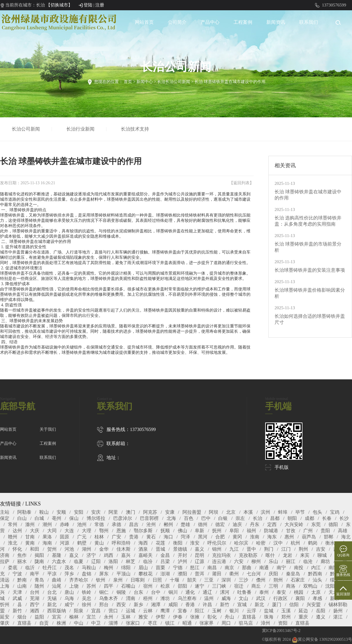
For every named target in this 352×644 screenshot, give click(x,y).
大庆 (35, 531)
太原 (316, 592)
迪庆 (237, 524)
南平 (35, 574)
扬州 (338, 611)
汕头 (317, 580)
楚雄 (185, 524)
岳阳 (321, 611)
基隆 (57, 555)
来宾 (305, 555)
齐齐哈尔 (79, 580)
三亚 (209, 580)
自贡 (44, 623)
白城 (39, 518)
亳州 (57, 518)
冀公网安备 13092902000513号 (322, 639)
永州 (109, 617)
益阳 (39, 617)
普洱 (199, 574)
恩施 (121, 531)
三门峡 (219, 586)
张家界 (207, 623)
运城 (131, 611)
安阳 (79, 512)
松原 (165, 586)
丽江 (291, 561)
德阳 (333, 524)
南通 (264, 568)
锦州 (217, 549)
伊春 (178, 617)
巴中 (206, 518)
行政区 (280, 598)
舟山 (229, 617)
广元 (82, 537)
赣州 (13, 537)
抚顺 (165, 531)
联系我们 (309, 22)
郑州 (286, 617)
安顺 (61, 512)
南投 (299, 568)
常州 (13, 524)
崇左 (240, 518)
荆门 (269, 549)
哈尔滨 (241, 543)
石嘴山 (128, 586)
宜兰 (91, 617)
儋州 (261, 580)
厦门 (277, 605)
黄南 (30, 543)
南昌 (212, 568)
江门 (286, 549)
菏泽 (185, 537)
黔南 (22, 580)
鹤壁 (82, 543)
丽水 (22, 561)
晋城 (160, 549)
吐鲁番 (244, 592)
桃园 (299, 592)
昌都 (275, 518)
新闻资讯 (276, 22)
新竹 (225, 605)
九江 (234, 549)
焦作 (22, 555)
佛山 (182, 531)
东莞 (316, 524)
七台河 (254, 574)
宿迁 (239, 586)
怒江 (195, 568)
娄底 (13, 568)
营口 (113, 611)
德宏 (220, 524)
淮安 (195, 543)
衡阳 (178, 543)
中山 (79, 623)
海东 (272, 537)
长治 (258, 518)
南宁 (281, 568)
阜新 (199, 531)
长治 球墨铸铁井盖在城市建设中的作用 (230, 82)
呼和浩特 (121, 543)
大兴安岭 (294, 524)
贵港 (134, 537)
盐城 (269, 611)
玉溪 (286, 611)
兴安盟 (314, 605)
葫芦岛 (309, 537)
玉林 (126, 617)
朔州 (278, 580)
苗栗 (160, 568)
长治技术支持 (136, 129)
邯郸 (329, 537)
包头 (317, 512)
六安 (239, 561)
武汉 (261, 598)
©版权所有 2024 (277, 639)
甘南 (30, 537)
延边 (303, 611)
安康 (170, 512)
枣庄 (153, 623)
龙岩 (287, 555)
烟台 (22, 617)
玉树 (217, 611)
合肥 (220, 537)
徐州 (87, 605)
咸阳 (173, 605)
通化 (190, 592)
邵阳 (182, 586)
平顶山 (123, 574)
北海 (171, 518)
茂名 (69, 568)
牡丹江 (50, 568)
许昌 (207, 605)
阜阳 (234, 531)
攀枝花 (145, 574)
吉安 (321, 549)
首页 (128, 82)
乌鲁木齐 (109, 598)
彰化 (212, 617)
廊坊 (325, 561)
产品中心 (210, 22)
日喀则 (138, 580)
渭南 (131, 598)
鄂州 (104, 531)
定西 (272, 524)
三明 (273, 586)
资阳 (283, 623)
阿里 (113, 512)
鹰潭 (165, 611)
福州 (251, 531)
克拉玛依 (221, 555)
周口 (226, 623)
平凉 (52, 574)
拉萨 (5, 561)
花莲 (160, 543)
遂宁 (199, 586)
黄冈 (237, 537)
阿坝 (214, 512)
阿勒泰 (24, 512)
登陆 (88, 5)
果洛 (47, 537)
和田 (35, 549)
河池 (69, 549)
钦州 (101, 580)
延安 (5, 617)
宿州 (148, 586)
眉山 (143, 568)
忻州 (5, 605)
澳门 (131, 512)
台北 (52, 592)
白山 (22, 518)
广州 (308, 531)
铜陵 (121, 592)
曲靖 (57, 580)
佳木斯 (123, 549)
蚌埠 (283, 512)
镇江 (170, 623)
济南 (5, 555)
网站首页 (144, 22)
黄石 (151, 537)
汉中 (278, 543)
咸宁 (69, 605)
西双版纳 (57, 611)
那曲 (247, 568)
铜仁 (104, 592)
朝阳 (292, 518)
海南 (47, 543)
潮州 (47, 524)
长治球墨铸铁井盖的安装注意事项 (310, 270)
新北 (52, 605)
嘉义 (199, 549)
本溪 (248, 512)
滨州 (265, 512)
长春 (327, 518)
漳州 (265, 623)
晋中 (251, 549)
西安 (121, 605)
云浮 (251, 611)
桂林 (99, 537)
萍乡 (69, 574)
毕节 (300, 512)
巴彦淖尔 (123, 518)
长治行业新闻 (81, 129)
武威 (17, 598)
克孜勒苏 (248, 555)
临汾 (148, 561)
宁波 (17, 574)
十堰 (175, 580)
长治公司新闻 (27, 129)
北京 (231, 512)
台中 (156, 592)
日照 (157, 580)
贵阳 (325, 531)
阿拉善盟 (192, 512)
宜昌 (96, 611)
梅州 (109, 568)
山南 (22, 586)
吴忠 (87, 598)
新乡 (138, 605)
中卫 (96, 623)
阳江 (199, 611)
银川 (234, 611)
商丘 (256, 586)
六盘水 (59, 561)
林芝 (131, 561)
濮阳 (182, 574)
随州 (39, 586)
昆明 (199, 555)
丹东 (255, 524)
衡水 (330, 543)
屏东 (104, 574)
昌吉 (134, 524)
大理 (87, 531)
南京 (229, 568)
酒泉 (143, 549)
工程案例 (243, 22)
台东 (138, 592)
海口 (168, 537)
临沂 (30, 568)
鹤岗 (313, 543)
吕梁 (165, 561)
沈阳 (330, 586)
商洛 (291, 586)
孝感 (317, 598)
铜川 (173, 592)
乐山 (273, 561)
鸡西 (109, 555)
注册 (100, 5)
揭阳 (39, 555)
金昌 (165, 555)
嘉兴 (126, 555)
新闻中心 (145, 82)
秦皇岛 (293, 574)
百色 (189, 518)
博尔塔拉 (96, 518)
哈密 (261, 543)
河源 (65, 543)
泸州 (182, 561)
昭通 (187, 623)
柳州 (256, 561)
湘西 (35, 611)
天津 (17, 592)
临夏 (79, 561)
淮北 (13, 543)
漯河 (225, 592)
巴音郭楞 (149, 518)
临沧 (308, 561)
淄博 (113, 623)
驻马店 (246, 623)
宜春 (182, 611)
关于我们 (48, 429)
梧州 (148, 598)
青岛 (39, 580)
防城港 (271, 531)
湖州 (87, 549)
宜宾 (57, 617)
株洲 (61, 623)
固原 (65, 537)
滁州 (30, 524)
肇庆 (5, 623)
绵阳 (126, 568)
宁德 (178, 568)
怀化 (17, 549)
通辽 (207, 592)
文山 (243, 598)
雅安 (143, 617)
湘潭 (156, 605)
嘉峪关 (145, 555)
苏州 (91, 586)
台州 (35, 592)
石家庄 (298, 580)
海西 (143, 543)
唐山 (69, 592)
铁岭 (87, 592)
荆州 (303, 549)
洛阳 (113, 561)
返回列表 (241, 183)
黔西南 (315, 574)
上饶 (74, 586)
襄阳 (300, 598)
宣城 (242, 605)
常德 (99, 524)
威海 (226, 598)
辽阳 (96, 561)
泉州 (118, 580)
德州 (203, 524)
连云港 (219, 561)
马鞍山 (89, 568)
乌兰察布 (187, 598)
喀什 (270, 555)
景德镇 (180, 549)
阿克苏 (150, 512)
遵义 (321, 617)
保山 (74, 518)
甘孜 (291, 531)
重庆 (303, 617)
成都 (309, 518)
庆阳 (273, 574)
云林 (148, 611)
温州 (209, 598)
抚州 (217, 531)
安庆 (96, 512)
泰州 (264, 592)
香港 (190, 605)
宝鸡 (335, 512)
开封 (182, 555)
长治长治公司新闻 (174, 82)
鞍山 (44, 512)
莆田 (217, 574)
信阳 (294, 605)
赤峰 (65, 524)
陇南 (39, 561)
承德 (116, 524)
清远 (5, 580)
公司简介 (177, 22)
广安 (116, 537)
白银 (223, 518)
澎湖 (165, 574)
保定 (5, 518)
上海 (5, 586)
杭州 (295, 543)
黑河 (203, 537)
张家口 (133, 623)
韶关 (192, 580)
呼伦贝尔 (217, 543)
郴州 (168, 524)
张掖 (195, 617)
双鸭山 (310, 586)
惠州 (289, 537)
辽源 (199, 561)
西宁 (35, 605)
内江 (316, 568)
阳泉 (79, 611)
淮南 (255, 537)
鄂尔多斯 (143, 531)
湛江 (338, 617)
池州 (82, 524)
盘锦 (87, 574)
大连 (69, 531)
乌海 (69, 598)
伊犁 (160, 617)
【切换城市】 (59, 5)
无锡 (52, 598)
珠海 (269, 617)
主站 (5, 512)
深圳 (226, 580)
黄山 (99, 543)
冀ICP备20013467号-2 (281, 631)
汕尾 (57, 586)
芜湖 (35, 598)
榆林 (74, 617)
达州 (17, 531)
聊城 (322, 555)
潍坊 (165, 598)
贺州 (52, 549)
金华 (104, 549)
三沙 (243, 580)
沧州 (151, 524)
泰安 (281, 592)
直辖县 (249, 617)
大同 (52, 531)
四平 (109, 586)
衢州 (234, 574)
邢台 (104, 605)
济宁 (91, 555)
